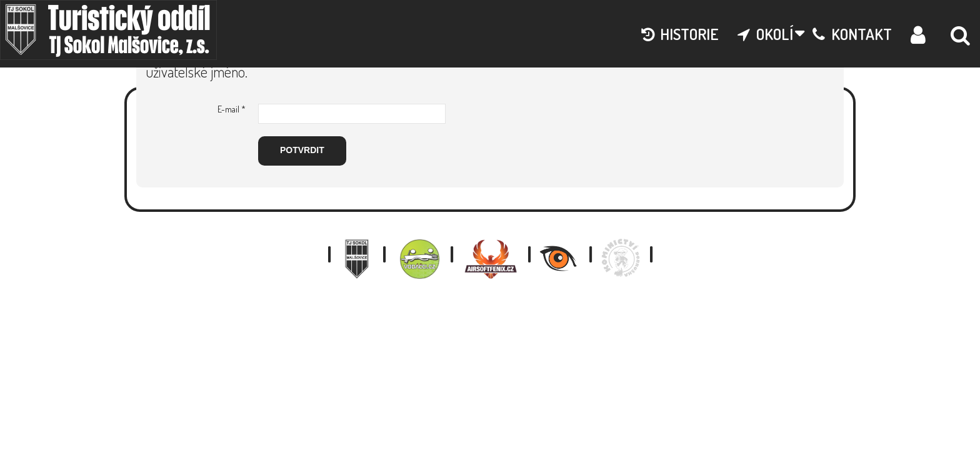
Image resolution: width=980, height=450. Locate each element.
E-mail (232, 109)
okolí (766, 34)
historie (680, 34)
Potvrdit (302, 150)
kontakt (852, 34)
